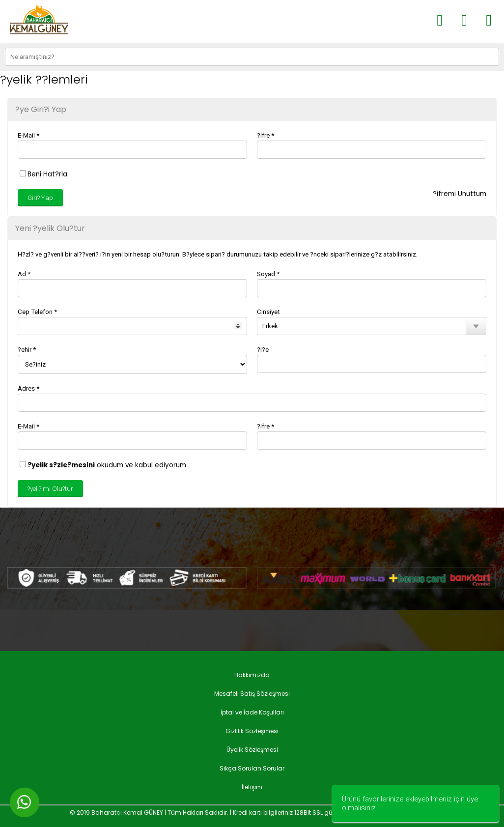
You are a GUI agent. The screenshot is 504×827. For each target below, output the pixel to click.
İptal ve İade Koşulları (252, 712)
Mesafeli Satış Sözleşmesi (252, 694)
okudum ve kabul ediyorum (103, 465)
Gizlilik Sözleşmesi (252, 731)
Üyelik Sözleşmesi (252, 750)
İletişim (252, 787)
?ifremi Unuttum (460, 194)
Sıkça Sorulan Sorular (252, 768)
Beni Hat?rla (43, 174)
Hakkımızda (252, 675)
